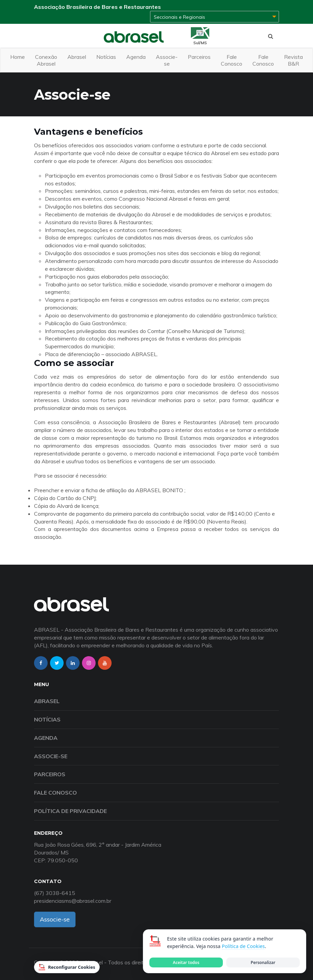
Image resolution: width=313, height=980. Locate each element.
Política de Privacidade (70, 811)
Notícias (106, 57)
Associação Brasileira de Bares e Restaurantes (97, 7)
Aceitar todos (186, 962)
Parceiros (199, 57)
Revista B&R (293, 60)
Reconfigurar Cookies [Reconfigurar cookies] (67, 967)
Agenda (136, 57)
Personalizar (263, 962)
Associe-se (167, 60)
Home (18, 57)
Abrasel (77, 57)
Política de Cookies (243, 946)
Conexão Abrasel (46, 60)
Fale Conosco (232, 60)
